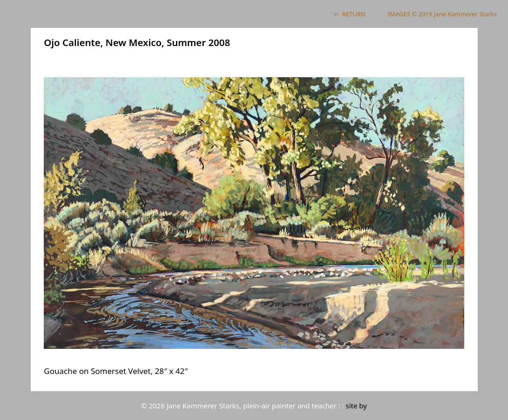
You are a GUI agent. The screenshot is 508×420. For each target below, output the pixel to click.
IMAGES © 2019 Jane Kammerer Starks (442, 14)
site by (356, 406)
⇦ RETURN (350, 14)
